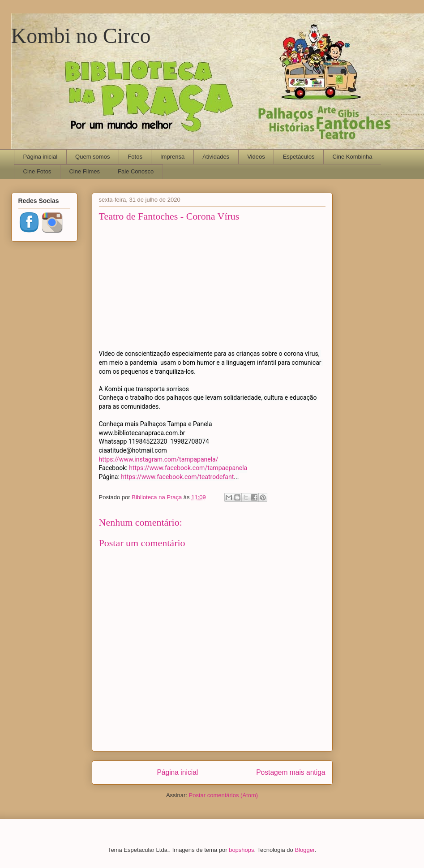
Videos (256, 157)
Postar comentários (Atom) (223, 795)
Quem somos (92, 157)
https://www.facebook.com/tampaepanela (188, 468)
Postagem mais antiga (291, 772)
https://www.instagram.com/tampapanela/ (159, 459)
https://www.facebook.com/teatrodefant (177, 477)
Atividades (216, 157)
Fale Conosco (136, 171)
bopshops (241, 850)
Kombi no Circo (81, 36)
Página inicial (41, 157)
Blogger (304, 850)
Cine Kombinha (352, 157)
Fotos (135, 157)
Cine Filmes (84, 171)
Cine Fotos (37, 171)
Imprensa (172, 157)
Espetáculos (299, 157)
